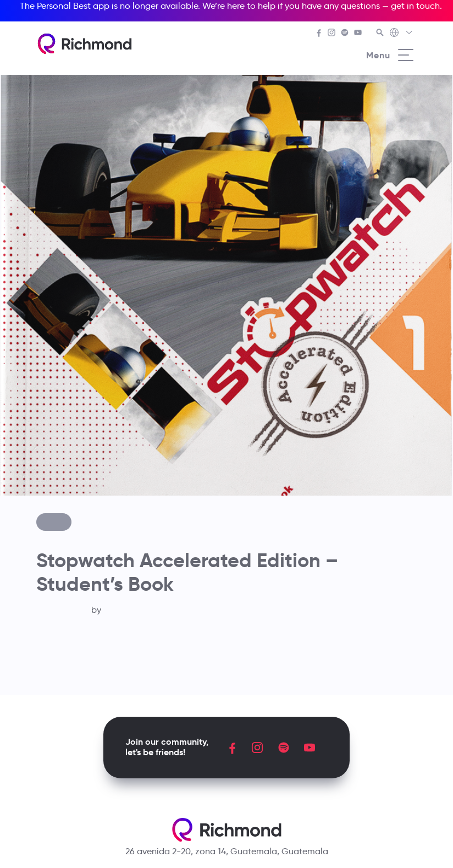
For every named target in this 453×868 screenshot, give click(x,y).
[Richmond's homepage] (85, 44)
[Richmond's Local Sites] (402, 34)
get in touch (415, 6)
